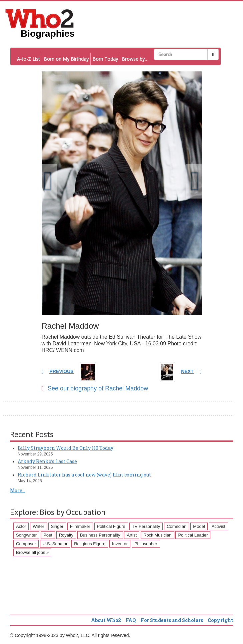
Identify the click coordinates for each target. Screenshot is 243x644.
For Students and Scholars (172, 620)
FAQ (131, 620)
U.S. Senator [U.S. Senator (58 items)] (55, 544)
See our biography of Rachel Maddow (95, 388)
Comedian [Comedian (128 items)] (176, 526)
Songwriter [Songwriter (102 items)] (26, 535)
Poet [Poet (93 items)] (48, 535)
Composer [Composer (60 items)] (26, 544)
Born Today (105, 59)
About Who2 (106, 620)
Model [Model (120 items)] (199, 526)
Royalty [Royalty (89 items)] (66, 535)
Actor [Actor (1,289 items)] (21, 526)
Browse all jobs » (32, 552)
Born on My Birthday (66, 59)
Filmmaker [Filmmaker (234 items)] (80, 526)
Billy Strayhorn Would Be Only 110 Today (65, 448)
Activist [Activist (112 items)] (218, 526)
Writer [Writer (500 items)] (38, 526)
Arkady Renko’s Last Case (47, 461)
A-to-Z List (28, 59)
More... (18, 490)
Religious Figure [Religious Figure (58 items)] (90, 544)
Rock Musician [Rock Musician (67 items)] (157, 535)
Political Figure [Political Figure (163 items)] (111, 526)
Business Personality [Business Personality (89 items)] (100, 535)
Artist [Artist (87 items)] (132, 535)
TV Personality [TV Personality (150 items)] (146, 526)
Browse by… (135, 59)
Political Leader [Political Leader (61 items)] (193, 535)
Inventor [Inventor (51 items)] (120, 544)
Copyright (220, 620)
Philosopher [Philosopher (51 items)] (146, 544)
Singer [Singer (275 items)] (57, 526)
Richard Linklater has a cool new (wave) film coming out (84, 475)
